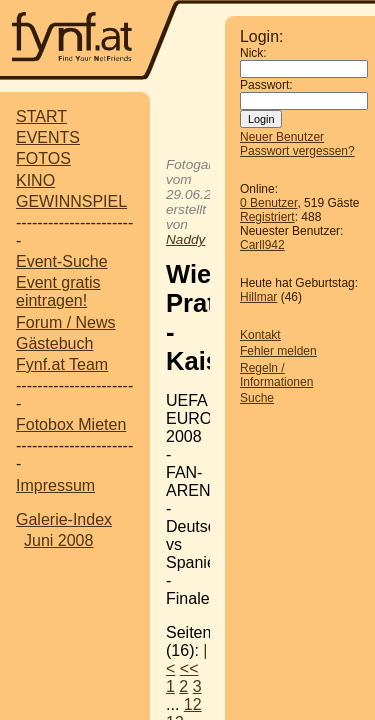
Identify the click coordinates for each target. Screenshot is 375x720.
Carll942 (262, 245)
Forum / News (66, 322)
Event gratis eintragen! (58, 291)
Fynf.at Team (62, 364)
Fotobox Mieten (71, 424)
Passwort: (266, 85)
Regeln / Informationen (276, 375)
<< (189, 668)
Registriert (267, 217)
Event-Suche (62, 261)
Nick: (253, 53)
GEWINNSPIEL (71, 201)
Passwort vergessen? (297, 151)
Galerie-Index (64, 519)
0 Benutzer (268, 203)
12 (193, 704)
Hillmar (258, 297)
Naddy (185, 239)
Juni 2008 (58, 540)
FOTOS (43, 158)
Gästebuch (54, 343)
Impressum (55, 485)
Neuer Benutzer (282, 137)
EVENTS (48, 137)
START (41, 116)
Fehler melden (278, 351)
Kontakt (260, 335)
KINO (35, 180)
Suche (257, 398)
